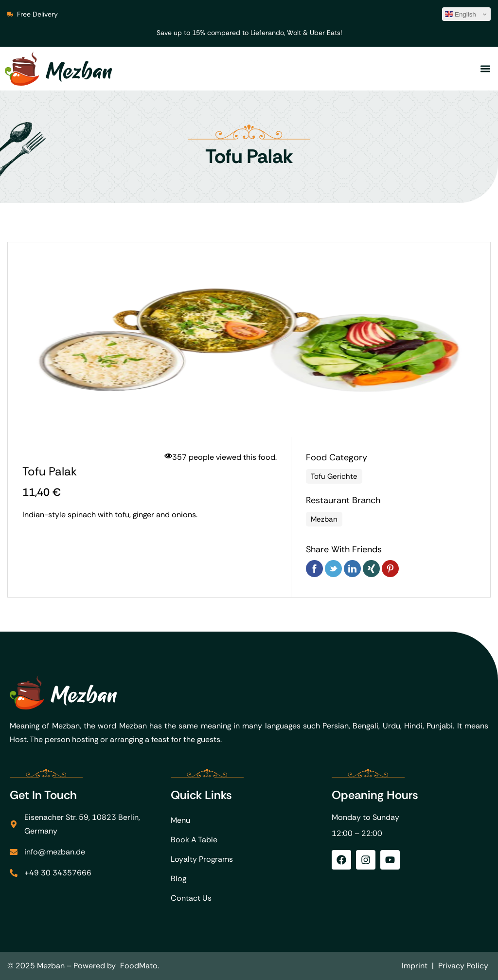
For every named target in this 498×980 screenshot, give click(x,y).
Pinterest (390, 569)
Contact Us (191, 898)
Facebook (314, 569)
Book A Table (194, 840)
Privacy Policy (463, 966)
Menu (180, 820)
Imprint (415, 966)
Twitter (333, 569)
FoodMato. (140, 966)
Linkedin (352, 569)
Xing (371, 569)
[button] (485, 69)
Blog (178, 879)
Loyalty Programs (202, 859)
